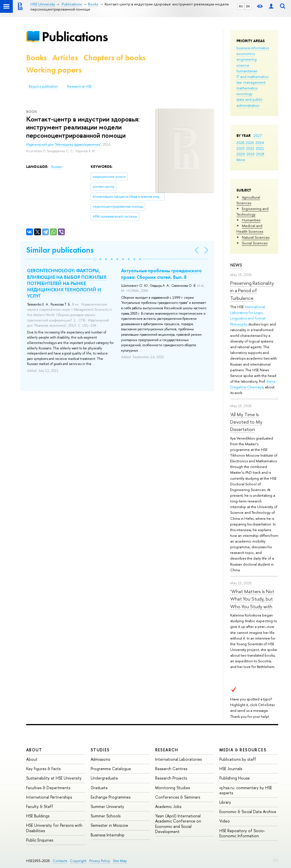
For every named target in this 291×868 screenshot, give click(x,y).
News (236, 265)
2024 (260, 143)
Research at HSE (79, 86)
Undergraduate (104, 778)
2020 (241, 154)
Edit (276, 860)
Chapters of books (115, 58)
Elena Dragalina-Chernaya (253, 384)
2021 (260, 148)
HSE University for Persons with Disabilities (54, 828)
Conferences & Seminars (178, 797)
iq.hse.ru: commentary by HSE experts (246, 790)
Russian (57, 167)
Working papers (54, 70)
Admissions (100, 759)
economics (246, 53)
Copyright (78, 861)
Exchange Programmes (111, 797)
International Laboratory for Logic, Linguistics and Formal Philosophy (248, 315)
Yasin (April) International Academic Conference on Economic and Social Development (178, 824)
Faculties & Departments (48, 788)
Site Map (120, 861)
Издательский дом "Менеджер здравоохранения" (64, 145)
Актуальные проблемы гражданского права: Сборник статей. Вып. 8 (161, 274)
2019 (251, 154)
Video (225, 821)
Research (167, 750)
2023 (241, 148)
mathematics (247, 88)
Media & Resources (243, 750)
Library (225, 802)
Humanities (251, 220)
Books (36, 58)
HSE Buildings (38, 816)
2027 (258, 135)
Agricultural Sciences (248, 200)
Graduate (99, 788)
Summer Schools (106, 816)
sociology (244, 94)
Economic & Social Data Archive (248, 812)
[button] (95, 259)
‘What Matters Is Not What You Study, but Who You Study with (252, 599)
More (241, 160)
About (34, 750)
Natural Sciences (256, 237)
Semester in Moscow (109, 825)
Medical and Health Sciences (250, 228)
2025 (250, 143)
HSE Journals (231, 769)
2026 (240, 143)
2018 (260, 154)
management (254, 82)
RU (241, 6)
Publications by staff (238, 759)
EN (248, 6)
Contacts (60, 861)
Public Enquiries (40, 840)
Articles (65, 58)
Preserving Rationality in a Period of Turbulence (252, 290)
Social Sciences (255, 243)
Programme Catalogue (111, 769)
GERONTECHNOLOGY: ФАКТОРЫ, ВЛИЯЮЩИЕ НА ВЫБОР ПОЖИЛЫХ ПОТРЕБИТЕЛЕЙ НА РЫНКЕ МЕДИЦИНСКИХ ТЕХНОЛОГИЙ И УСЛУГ (67, 283)
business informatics (253, 48)
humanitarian (247, 71)
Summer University (107, 806)
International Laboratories (178, 759)
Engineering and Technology (252, 211)
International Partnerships (49, 797)
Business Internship (108, 835)
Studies (100, 750)
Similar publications (60, 250)
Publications (75, 37)
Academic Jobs (168, 806)
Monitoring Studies (172, 788)
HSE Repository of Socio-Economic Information (242, 833)
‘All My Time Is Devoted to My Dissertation (246, 422)
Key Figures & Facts (43, 769)
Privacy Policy (100, 861)
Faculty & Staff (40, 806)
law (239, 82)
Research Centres (171, 769)
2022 (250, 148)
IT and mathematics (252, 77)
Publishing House (235, 778)
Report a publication (43, 86)
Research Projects (171, 778)
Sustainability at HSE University (54, 778)
